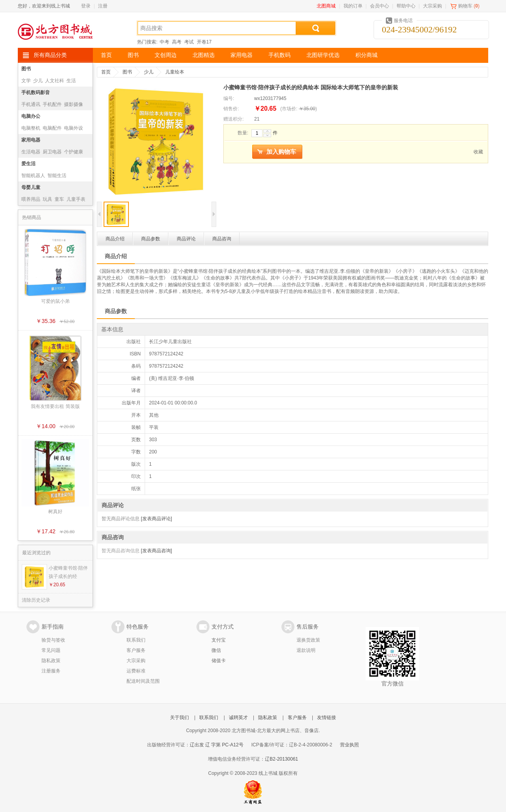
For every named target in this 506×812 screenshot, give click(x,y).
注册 (103, 6)
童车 (59, 199)
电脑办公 (31, 116)
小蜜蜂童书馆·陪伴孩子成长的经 (68, 572)
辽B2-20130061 (281, 759)
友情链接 (327, 718)
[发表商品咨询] (156, 551)
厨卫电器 (52, 152)
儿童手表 (76, 199)
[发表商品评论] (156, 519)
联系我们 (136, 640)
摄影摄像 (74, 104)
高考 (177, 42)
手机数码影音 (36, 93)
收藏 (478, 152)
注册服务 (51, 671)
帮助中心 (406, 6)
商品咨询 (222, 239)
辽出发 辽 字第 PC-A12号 (217, 745)
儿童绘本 (175, 72)
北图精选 (204, 55)
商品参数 (151, 239)
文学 (26, 81)
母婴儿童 (31, 187)
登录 (86, 6)
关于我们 (179, 718)
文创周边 (166, 55)
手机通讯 (31, 104)
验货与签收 (53, 640)
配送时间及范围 (143, 681)
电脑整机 (31, 128)
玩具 (47, 199)
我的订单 (353, 6)
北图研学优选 (323, 55)
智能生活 (57, 176)
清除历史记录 (36, 600)
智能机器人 (33, 176)
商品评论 (186, 239)
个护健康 (74, 152)
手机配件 (52, 104)
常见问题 (51, 650)
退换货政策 (308, 640)
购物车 (465, 6)
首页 (106, 55)
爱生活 (28, 164)
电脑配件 (52, 128)
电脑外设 (74, 128)
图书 (133, 55)
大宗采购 (432, 6)
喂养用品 (31, 199)
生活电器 (31, 152)
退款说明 (306, 650)
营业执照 (349, 745)
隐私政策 (51, 661)
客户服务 (136, 650)
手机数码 (279, 55)
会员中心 (379, 6)
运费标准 (136, 671)
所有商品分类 (50, 55)
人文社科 (55, 81)
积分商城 (366, 55)
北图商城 (326, 6)
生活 (71, 81)
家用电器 (242, 55)
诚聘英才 (238, 718)
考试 (189, 42)
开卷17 (204, 42)
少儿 (38, 81)
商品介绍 (115, 239)
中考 (164, 42)
